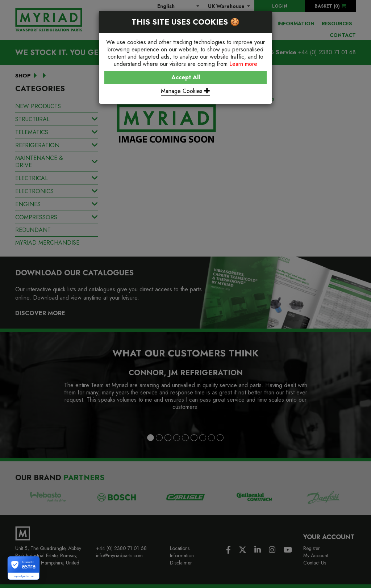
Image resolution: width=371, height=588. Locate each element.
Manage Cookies (185, 91)
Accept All (186, 77)
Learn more (243, 64)
